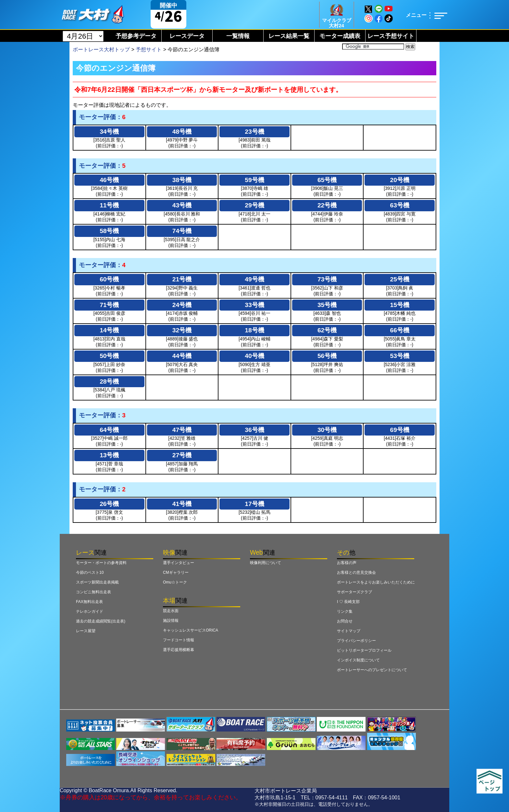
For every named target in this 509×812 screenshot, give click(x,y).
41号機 (182, 504)
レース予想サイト (391, 36)
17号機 (254, 504)
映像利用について (266, 563)
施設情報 (171, 621)
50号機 (109, 356)
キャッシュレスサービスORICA (191, 630)
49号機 (254, 279)
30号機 (327, 430)
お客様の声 (347, 563)
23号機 (254, 132)
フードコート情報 (179, 640)
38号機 (182, 180)
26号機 (109, 504)
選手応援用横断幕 (179, 650)
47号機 (182, 430)
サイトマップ (349, 631)
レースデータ (187, 36)
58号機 (109, 231)
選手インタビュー (179, 563)
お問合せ (345, 621)
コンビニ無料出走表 (93, 592)
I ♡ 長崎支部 (348, 602)
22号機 (327, 205)
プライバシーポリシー (356, 641)
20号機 (400, 180)
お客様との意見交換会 (356, 572)
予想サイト (149, 49)
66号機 (400, 330)
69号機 (400, 430)
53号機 (400, 356)
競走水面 (171, 611)
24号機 (182, 305)
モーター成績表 (340, 36)
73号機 (327, 279)
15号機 (400, 305)
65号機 (327, 180)
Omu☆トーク (175, 582)
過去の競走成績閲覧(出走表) (101, 621)
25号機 (400, 279)
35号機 (327, 305)
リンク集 (345, 611)
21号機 (182, 279)
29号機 (254, 205)
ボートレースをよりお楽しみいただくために (376, 582)
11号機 (109, 205)
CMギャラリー (176, 572)
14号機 (109, 330)
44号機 (182, 356)
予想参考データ (136, 36)
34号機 (109, 132)
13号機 (109, 455)
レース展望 (86, 631)
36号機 (254, 430)
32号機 (182, 330)
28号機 (109, 381)
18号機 (254, 330)
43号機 (182, 205)
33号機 (254, 305)
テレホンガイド (90, 611)
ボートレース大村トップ (101, 49)
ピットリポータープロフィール (364, 650)
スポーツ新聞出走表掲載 (97, 582)
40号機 (254, 356)
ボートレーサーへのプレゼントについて (372, 670)
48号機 (182, 132)
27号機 (182, 455)
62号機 (327, 330)
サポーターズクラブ (354, 592)
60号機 (109, 279)
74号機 (182, 231)
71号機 (109, 305)
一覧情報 (238, 36)
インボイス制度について (358, 660)
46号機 (109, 180)
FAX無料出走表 (89, 602)
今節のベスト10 (90, 572)
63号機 (400, 205)
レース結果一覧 (289, 36)
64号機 (109, 430)
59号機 (254, 180)
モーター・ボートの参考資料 (101, 563)
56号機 (327, 356)
